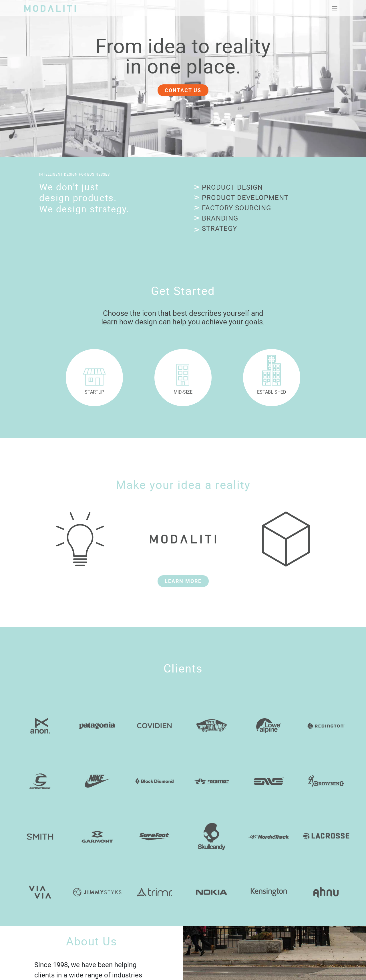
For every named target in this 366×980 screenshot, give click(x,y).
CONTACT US (183, 90)
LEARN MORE (183, 581)
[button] (229, 188)
